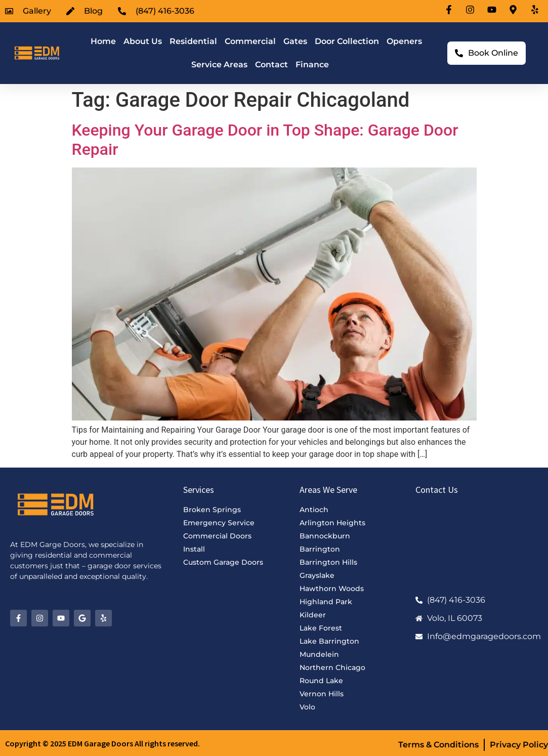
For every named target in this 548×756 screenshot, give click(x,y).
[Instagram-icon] (472, 10)
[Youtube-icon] (493, 10)
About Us (143, 41)
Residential (193, 41)
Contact (271, 65)
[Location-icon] (515, 10)
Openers (404, 41)
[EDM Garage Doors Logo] (36, 53)
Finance (312, 65)
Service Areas (219, 65)
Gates (295, 41)
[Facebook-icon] (450, 10)
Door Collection (347, 41)
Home (103, 41)
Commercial (250, 41)
